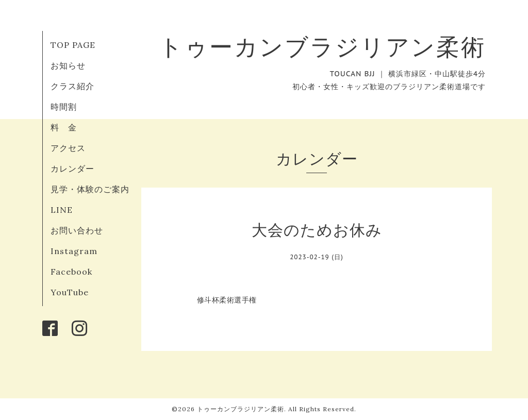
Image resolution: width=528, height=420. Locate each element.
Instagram (74, 251)
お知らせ (68, 65)
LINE (62, 210)
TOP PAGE (73, 45)
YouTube (70, 292)
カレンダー (72, 169)
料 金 (64, 127)
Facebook (71, 272)
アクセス (68, 148)
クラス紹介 (72, 86)
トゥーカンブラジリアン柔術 (322, 47)
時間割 (64, 107)
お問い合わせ (77, 230)
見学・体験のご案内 (90, 189)
